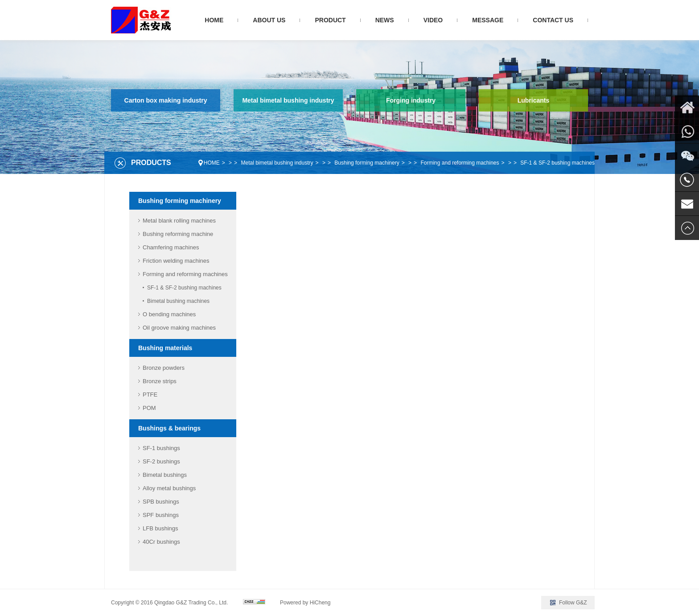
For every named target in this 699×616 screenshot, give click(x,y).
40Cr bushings (161, 542)
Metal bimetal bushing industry (288, 100)
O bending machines (169, 314)
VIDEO (433, 20)
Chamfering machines (171, 247)
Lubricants (534, 100)
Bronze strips (160, 381)
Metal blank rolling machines (179, 221)
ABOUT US (269, 20)
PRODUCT (330, 20)
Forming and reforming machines (460, 163)
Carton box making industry (166, 100)
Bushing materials (165, 348)
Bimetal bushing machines (178, 301)
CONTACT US (553, 20)
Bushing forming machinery (367, 163)
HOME (214, 20)
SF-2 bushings (161, 461)
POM (149, 408)
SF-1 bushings (161, 448)
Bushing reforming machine (178, 234)
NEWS (385, 20)
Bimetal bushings (165, 475)
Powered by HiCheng (305, 603)
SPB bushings (161, 502)
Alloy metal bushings (169, 488)
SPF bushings (161, 515)
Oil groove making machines (179, 328)
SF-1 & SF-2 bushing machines (557, 163)
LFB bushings (160, 528)
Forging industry (411, 100)
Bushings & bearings (169, 428)
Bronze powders (164, 368)
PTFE (150, 395)
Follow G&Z (573, 603)
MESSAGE (488, 20)
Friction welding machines (176, 261)
